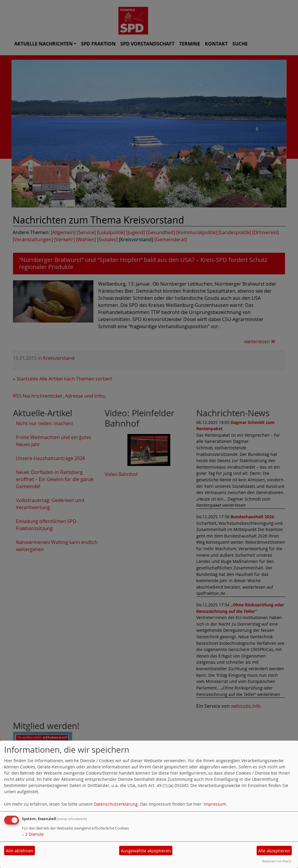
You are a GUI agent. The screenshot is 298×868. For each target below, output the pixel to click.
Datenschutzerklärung (116, 804)
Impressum (215, 804)
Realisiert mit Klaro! (277, 861)
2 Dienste (33, 834)
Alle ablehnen (20, 851)
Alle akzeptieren (274, 851)
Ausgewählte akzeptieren (146, 851)
